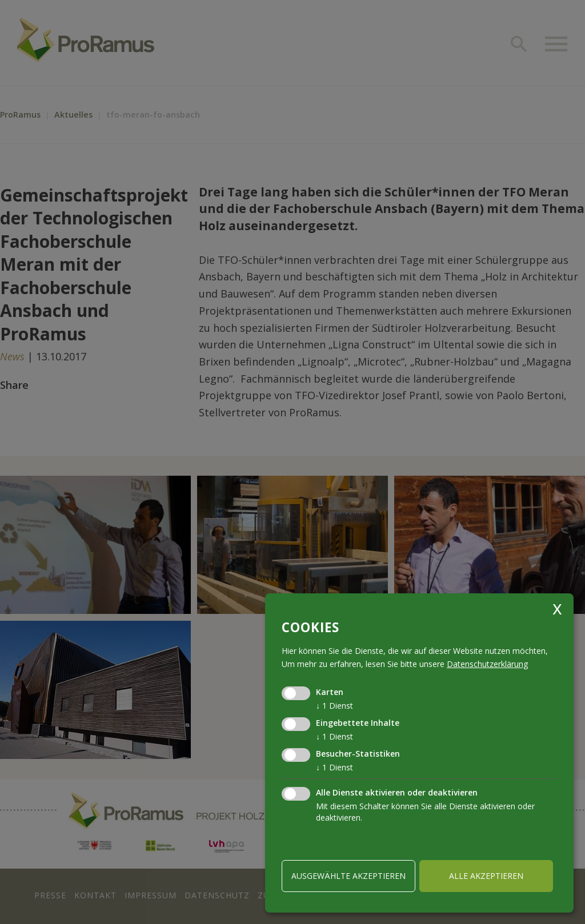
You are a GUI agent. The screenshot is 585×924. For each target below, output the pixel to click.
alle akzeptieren (486, 876)
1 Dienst (334, 706)
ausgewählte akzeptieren (348, 876)
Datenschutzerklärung (487, 664)
